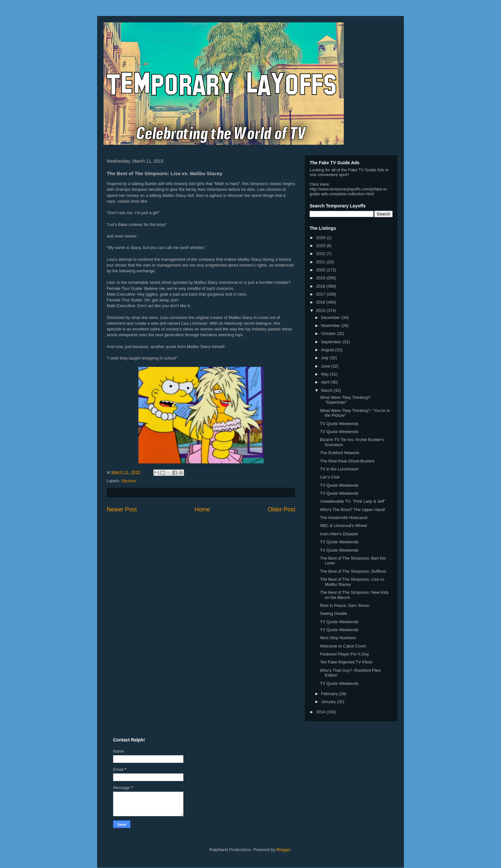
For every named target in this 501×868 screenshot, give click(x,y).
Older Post (281, 509)
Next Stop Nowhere (338, 638)
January (329, 702)
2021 (321, 262)
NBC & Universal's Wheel (343, 526)
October (329, 333)
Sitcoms (129, 481)
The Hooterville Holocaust (344, 518)
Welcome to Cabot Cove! (343, 646)
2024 (321, 238)
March (328, 390)
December (331, 318)
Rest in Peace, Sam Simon (345, 605)
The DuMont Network (339, 453)
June (326, 366)
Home (202, 509)
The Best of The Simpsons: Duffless (353, 571)
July (325, 358)
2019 (321, 278)
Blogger (283, 850)
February (330, 694)
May (326, 374)
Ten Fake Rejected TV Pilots (346, 662)
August (328, 350)
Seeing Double (333, 613)
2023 (321, 246)
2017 (321, 294)
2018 (321, 286)
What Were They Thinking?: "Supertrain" (345, 400)
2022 (321, 254)
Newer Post (122, 509)
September (332, 342)
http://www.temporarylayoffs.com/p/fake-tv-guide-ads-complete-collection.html (349, 191)
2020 (321, 270)
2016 (321, 302)
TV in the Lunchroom (339, 469)
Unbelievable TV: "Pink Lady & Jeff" (353, 501)
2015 (321, 310)
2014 (321, 712)
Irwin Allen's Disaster (339, 534)
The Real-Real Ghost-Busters (347, 461)
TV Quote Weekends (339, 424)
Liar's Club (330, 477)
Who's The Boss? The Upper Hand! (352, 510)
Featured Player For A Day (344, 654)
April (326, 382)
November (331, 325)
